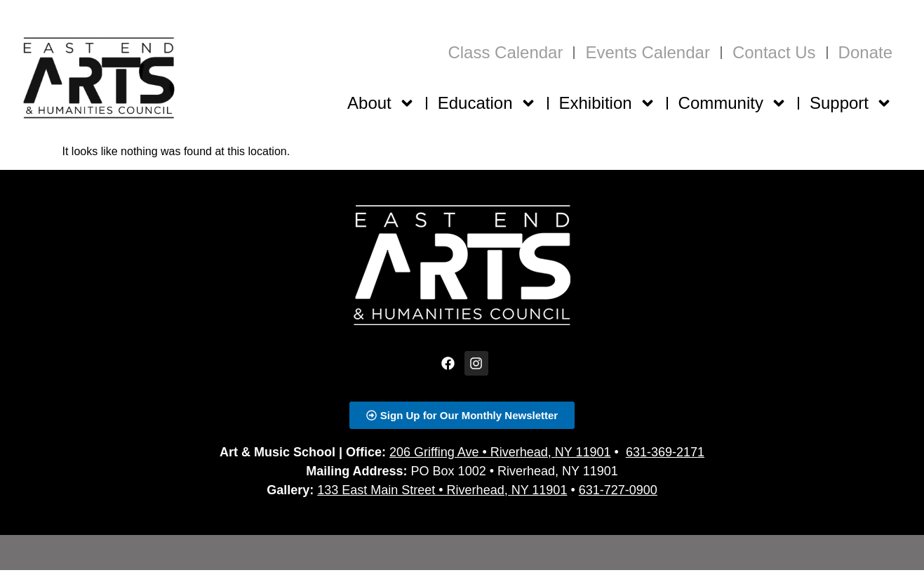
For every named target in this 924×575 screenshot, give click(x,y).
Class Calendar (505, 52)
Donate (865, 52)
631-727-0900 (618, 490)
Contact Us (774, 52)
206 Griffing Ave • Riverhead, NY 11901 (500, 452)
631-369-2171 (665, 452)
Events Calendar (647, 52)
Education (487, 103)
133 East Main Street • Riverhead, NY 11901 (442, 490)
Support (851, 103)
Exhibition (608, 103)
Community (733, 103)
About (381, 103)
